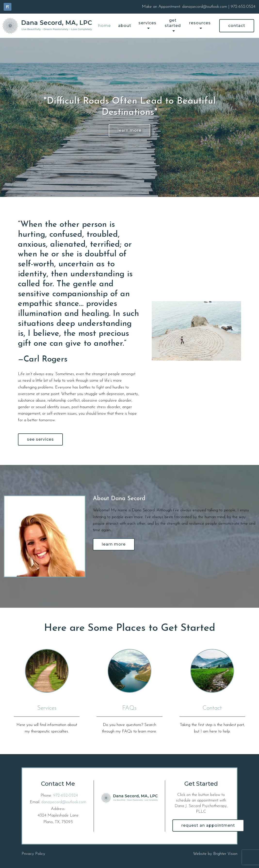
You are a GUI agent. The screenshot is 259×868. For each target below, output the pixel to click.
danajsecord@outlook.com (64, 802)
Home (105, 26)
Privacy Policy (33, 854)
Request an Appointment (208, 825)
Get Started (173, 23)
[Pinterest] (8, 7)
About (125, 26)
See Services (40, 439)
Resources (200, 23)
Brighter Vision (225, 854)
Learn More (129, 130)
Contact (237, 26)
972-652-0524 (65, 796)
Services (147, 23)
